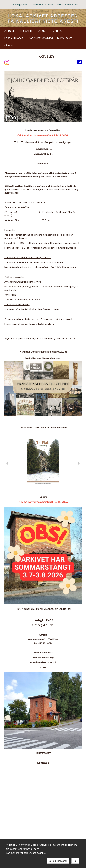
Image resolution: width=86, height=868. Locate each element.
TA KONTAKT (64, 38)
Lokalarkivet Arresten (43, 4)
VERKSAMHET (27, 31)
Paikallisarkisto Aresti (68, 4)
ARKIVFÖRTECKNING (50, 31)
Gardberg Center (20, 4)
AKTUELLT (10, 31)
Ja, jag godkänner (58, 861)
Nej (75, 861)
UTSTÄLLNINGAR (14, 38)
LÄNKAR (9, 45)
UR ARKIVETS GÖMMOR (40, 38)
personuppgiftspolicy (35, 853)
